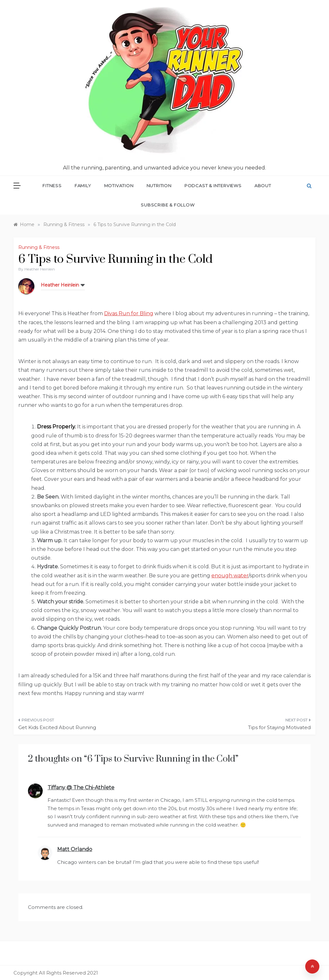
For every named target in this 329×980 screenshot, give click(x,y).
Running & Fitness (39, 247)
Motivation (119, 186)
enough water (230, 576)
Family (83, 186)
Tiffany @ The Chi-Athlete (81, 788)
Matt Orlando (75, 849)
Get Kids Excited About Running (57, 727)
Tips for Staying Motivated (279, 727)
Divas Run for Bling (129, 313)
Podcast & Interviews (213, 186)
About (263, 186)
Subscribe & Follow (168, 205)
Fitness (52, 186)
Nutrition (159, 186)
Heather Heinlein (40, 269)
